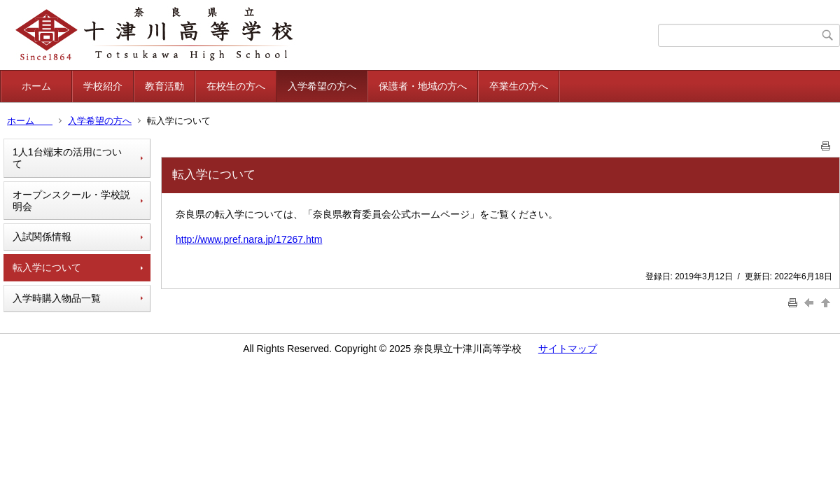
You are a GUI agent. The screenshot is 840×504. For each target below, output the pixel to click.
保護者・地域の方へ (423, 86)
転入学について (47, 267)
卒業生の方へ (519, 86)
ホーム (46, 86)
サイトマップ (568, 349)
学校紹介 (103, 86)
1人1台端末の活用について (67, 158)
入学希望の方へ (322, 86)
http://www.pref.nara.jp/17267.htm (249, 239)
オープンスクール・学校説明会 (71, 201)
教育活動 (164, 86)
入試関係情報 (42, 237)
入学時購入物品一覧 (57, 298)
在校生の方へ (236, 86)
